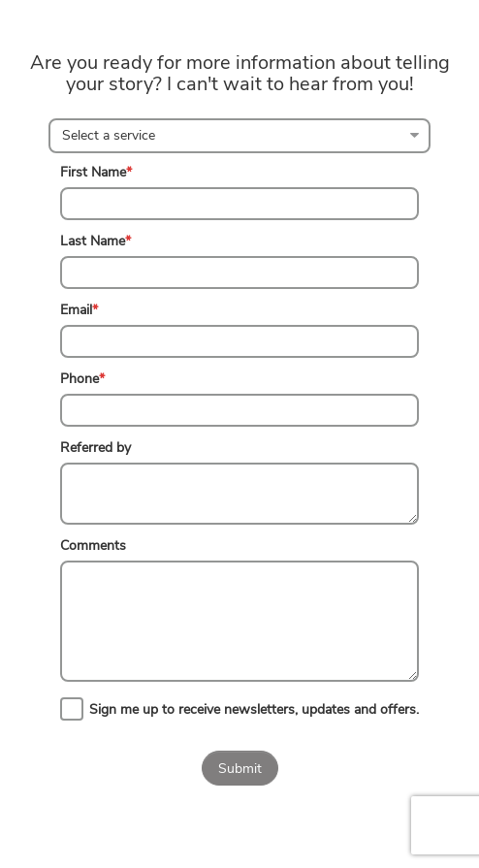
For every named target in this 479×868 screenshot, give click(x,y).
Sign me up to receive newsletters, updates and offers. (254, 709)
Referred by (96, 448)
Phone (82, 379)
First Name (96, 172)
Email (79, 310)
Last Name (96, 241)
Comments (93, 546)
